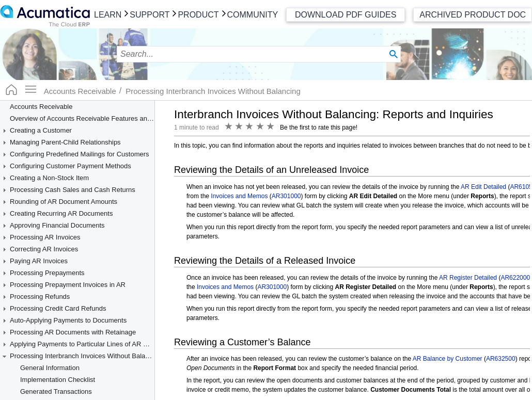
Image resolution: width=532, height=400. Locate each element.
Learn (108, 15)
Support (150, 15)
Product (198, 15)
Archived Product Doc (473, 15)
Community (253, 15)
